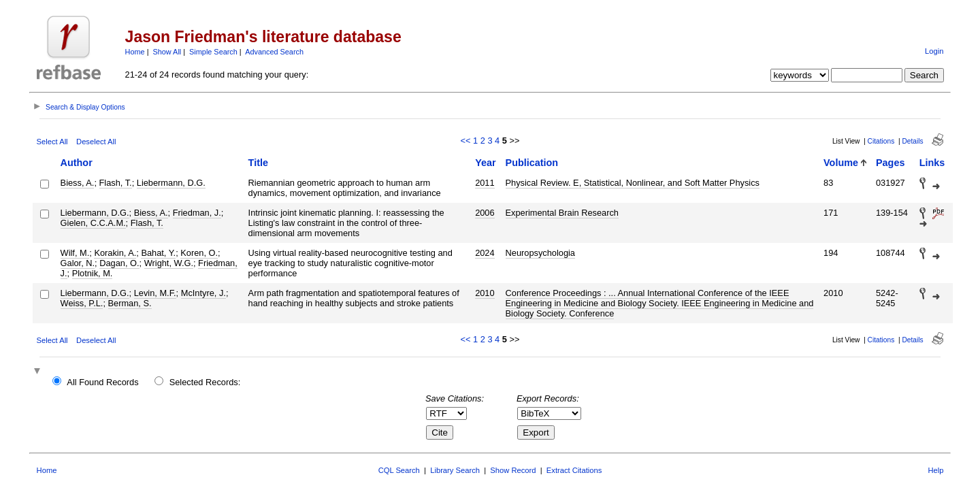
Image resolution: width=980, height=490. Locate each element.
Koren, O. (199, 253)
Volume (841, 163)
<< (466, 141)
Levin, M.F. (155, 293)
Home (135, 52)
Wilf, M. (75, 253)
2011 (485, 183)
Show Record (513, 470)
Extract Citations (574, 470)
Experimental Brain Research (562, 213)
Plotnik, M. (93, 273)
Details (912, 141)
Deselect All (96, 142)
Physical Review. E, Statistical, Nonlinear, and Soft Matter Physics (633, 183)
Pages (890, 163)
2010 (485, 293)
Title (258, 163)
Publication (532, 163)
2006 (485, 213)
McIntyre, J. (203, 293)
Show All (167, 52)
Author (77, 163)
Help (935, 470)
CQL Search (399, 470)
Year (485, 163)
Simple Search (213, 52)
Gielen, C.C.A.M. (93, 223)
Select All (52, 142)
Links (932, 163)
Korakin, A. (115, 253)
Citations (881, 141)
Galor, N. (78, 263)
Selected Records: (205, 382)
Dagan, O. (119, 263)
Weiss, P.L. (82, 303)
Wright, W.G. (169, 263)
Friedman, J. (197, 213)
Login (934, 51)
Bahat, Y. (158, 253)
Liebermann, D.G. (171, 183)
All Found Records (102, 382)
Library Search (455, 470)
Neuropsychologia (540, 253)
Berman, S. (130, 303)
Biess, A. (78, 183)
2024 (485, 253)
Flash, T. (116, 183)
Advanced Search (274, 52)
